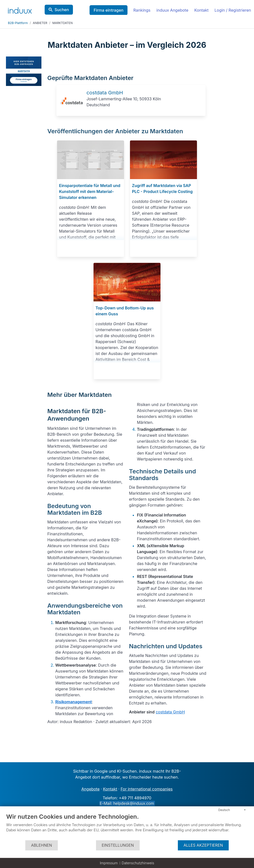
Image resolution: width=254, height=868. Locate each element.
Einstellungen (118, 845)
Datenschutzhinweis (138, 863)
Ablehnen (41, 845)
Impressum (109, 863)
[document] (127, 826)
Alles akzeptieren (203, 845)
